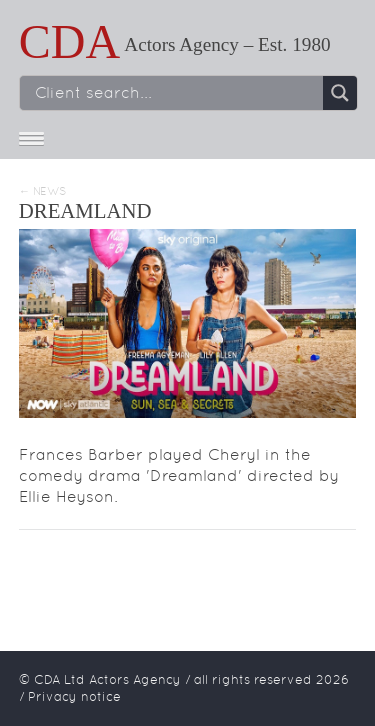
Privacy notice (74, 696)
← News (42, 191)
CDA (69, 41)
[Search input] (177, 93)
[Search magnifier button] (340, 93)
